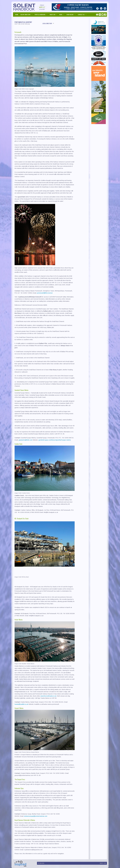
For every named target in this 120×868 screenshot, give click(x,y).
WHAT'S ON (52, 14)
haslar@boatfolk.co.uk (21, 704)
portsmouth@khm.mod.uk (45, 293)
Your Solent (70, 14)
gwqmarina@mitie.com (25, 440)
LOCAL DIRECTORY (47, 23)
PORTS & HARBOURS (40, 14)
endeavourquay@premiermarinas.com (36, 816)
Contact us (81, 14)
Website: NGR (103, 863)
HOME (17, 14)
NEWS (61, 14)
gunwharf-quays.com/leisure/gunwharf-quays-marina (55, 440)
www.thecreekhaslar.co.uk (48, 696)
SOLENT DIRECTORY (25, 14)
